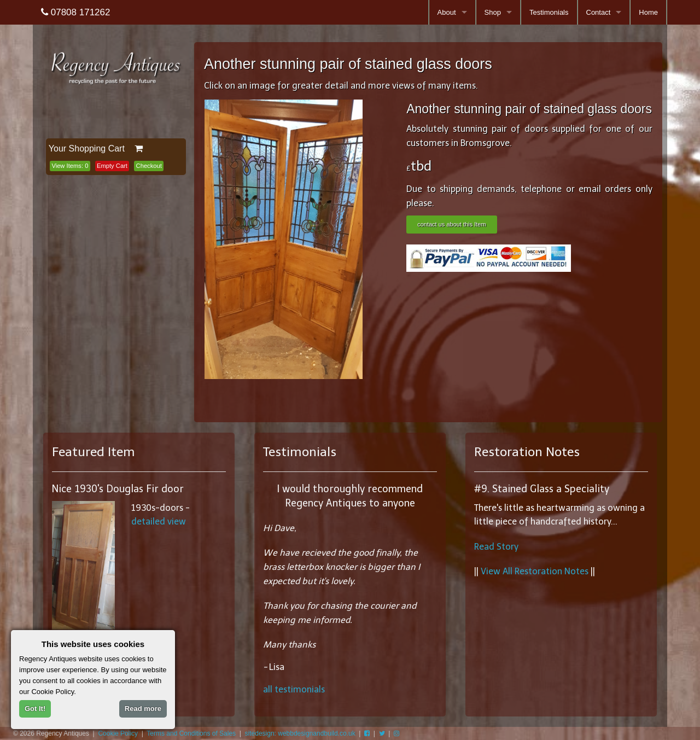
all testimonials (294, 689)
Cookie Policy (118, 733)
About (447, 12)
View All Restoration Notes (535, 571)
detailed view (159, 522)
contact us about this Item (451, 224)
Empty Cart (112, 166)
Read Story (496, 547)
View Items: (70, 166)
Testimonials (549, 12)
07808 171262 (75, 12)
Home (648, 12)
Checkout (149, 166)
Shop (493, 12)
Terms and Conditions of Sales (191, 733)
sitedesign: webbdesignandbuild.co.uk (300, 733)
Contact (599, 12)
